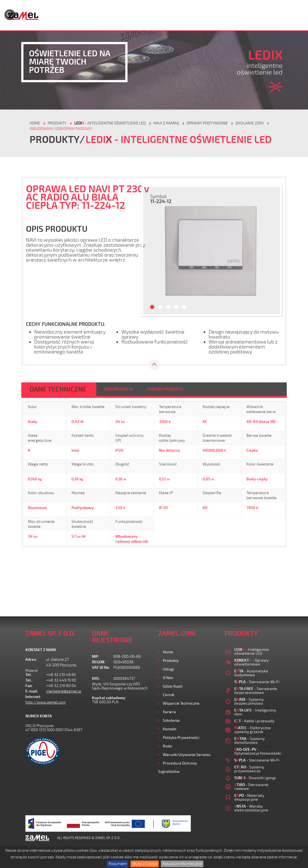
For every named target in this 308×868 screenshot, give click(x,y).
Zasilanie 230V (249, 123)
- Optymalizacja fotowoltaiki (258, 751)
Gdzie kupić (173, 686)
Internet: (33, 697)
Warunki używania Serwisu (187, 755)
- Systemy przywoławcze (249, 769)
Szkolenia (171, 721)
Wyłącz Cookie (145, 864)
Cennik (169, 695)
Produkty (171, 661)
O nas (168, 678)
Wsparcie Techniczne (181, 703)
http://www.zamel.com (46, 702)
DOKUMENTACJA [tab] (118, 389)
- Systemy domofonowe (249, 741)
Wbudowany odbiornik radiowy (61, 129)
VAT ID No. (101, 668)
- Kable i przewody (254, 721)
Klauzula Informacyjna (182, 864)
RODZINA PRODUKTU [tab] (165, 389)
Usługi (168, 669)
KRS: (96, 679)
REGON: (99, 662)
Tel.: (29, 675)
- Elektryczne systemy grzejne (253, 730)
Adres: (31, 660)
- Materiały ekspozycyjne (249, 798)
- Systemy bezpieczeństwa (249, 701)
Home (168, 652)
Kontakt (170, 729)
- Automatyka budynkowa (251, 673)
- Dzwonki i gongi (255, 778)
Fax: (29, 686)
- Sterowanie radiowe (251, 787)
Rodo (167, 746)
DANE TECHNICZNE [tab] (58, 389)
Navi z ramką (166, 123)
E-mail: (32, 691)
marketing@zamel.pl (64, 691)
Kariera (169, 712)
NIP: (95, 657)
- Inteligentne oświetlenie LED (110, 123)
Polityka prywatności (181, 738)
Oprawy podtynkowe (207, 123)
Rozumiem (118, 864)
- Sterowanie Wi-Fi (257, 682)
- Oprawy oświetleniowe (251, 662)
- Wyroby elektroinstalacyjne (251, 808)
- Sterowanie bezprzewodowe (256, 691)
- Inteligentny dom (255, 712)
